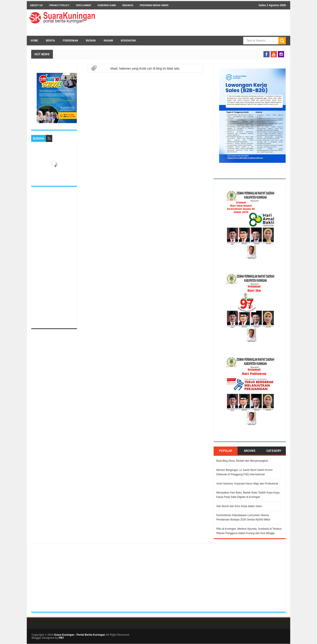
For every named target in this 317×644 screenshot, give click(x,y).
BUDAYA (91, 40)
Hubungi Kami (107, 5)
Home (34, 40)
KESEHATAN (128, 40)
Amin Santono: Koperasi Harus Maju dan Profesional (247, 484)
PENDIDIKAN (70, 40)
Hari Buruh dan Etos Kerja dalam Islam (239, 506)
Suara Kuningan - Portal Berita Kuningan (80, 635)
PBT (61, 638)
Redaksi (128, 5)
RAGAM (108, 40)
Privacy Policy (59, 5)
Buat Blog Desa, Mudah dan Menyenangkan (242, 461)
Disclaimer (83, 5)
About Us (36, 5)
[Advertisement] (54, 260)
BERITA (50, 40)
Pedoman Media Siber (154, 5)
